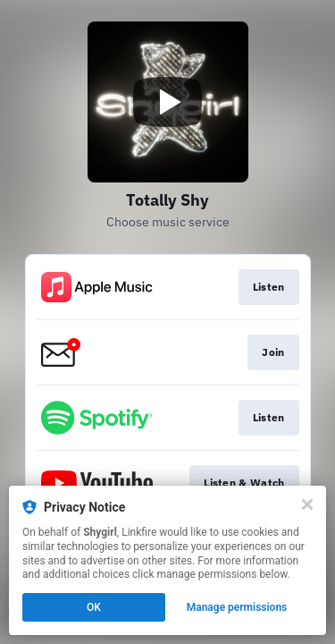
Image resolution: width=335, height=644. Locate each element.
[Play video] (168, 102)
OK (94, 607)
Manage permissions (237, 607)
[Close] (307, 504)
